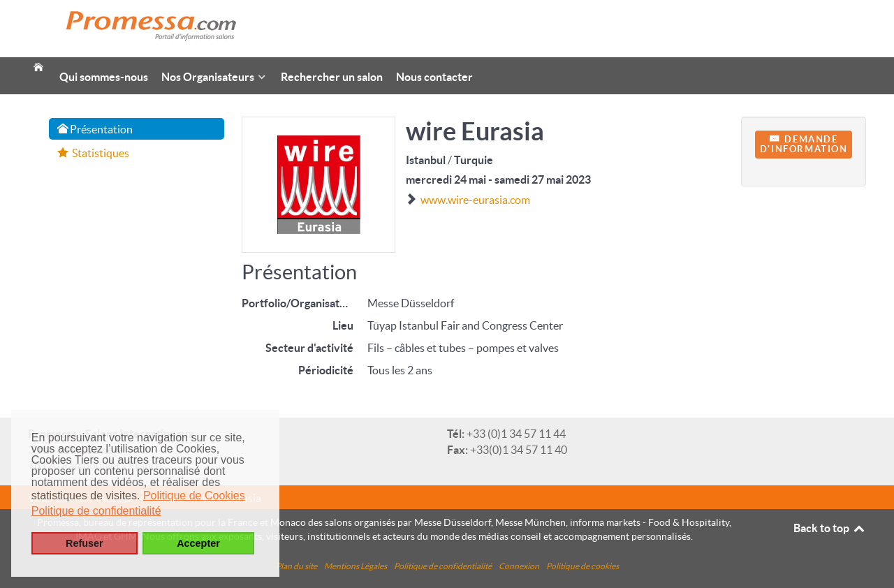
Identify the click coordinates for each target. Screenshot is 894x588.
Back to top (830, 528)
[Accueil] (38, 62)
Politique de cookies (582, 566)
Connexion (519, 566)
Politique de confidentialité (443, 566)
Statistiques (93, 153)
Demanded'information (804, 145)
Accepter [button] (198, 543)
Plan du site (296, 566)
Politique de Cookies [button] (194, 495)
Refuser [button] (85, 543)
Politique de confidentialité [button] (96, 511)
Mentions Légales (356, 566)
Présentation (95, 129)
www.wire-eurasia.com (475, 200)
